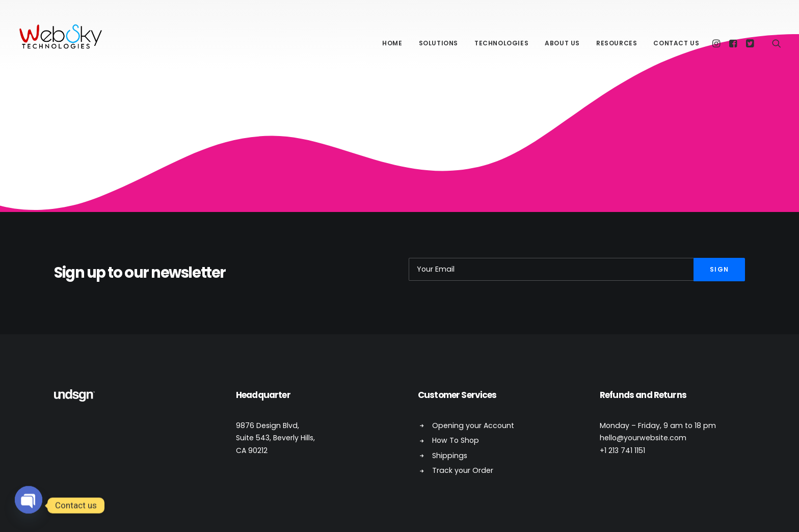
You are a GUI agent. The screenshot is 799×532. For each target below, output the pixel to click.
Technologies (501, 43)
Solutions (438, 43)
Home (392, 43)
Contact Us (676, 43)
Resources (617, 43)
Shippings (450, 456)
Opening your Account (473, 425)
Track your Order (463, 470)
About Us (562, 43)
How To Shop (456, 440)
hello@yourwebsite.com (643, 438)
